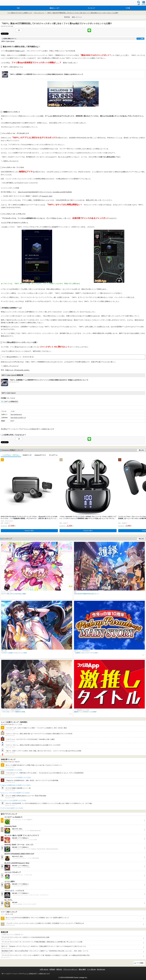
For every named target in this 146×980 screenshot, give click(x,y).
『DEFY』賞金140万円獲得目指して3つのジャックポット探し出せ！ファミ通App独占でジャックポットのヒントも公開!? (82, 13)
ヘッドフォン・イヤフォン (11, 455)
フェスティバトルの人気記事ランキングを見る (14, 800)
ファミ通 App (8, 3)
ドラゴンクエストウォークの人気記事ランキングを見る (16, 777)
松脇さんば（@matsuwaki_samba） (18, 370)
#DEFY (37, 192)
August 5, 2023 (47, 196)
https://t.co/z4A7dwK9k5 (26, 192)
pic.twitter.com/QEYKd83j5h (62, 192)
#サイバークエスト (46, 192)
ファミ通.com (91, 969)
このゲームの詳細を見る (11, 402)
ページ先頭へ (140, 963)
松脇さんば (20, 51)
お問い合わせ (44, 969)
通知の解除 (82, 969)
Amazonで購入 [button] (29, 531)
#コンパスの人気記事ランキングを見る (12, 770)
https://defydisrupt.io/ (16, 415)
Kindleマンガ (27, 455)
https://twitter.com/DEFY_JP (18, 418)
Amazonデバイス (40, 455)
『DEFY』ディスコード (10, 161)
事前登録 (67, 17)
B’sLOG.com (101, 969)
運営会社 (59, 969)
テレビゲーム (53, 455)
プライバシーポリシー (70, 969)
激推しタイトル (77, 17)
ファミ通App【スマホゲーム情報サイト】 (20, 13)
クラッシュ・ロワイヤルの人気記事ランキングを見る (16, 793)
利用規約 (52, 969)
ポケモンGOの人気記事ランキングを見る (13, 808)
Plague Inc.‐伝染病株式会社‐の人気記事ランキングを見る (16, 785)
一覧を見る (141, 450)
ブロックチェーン (39, 13)
